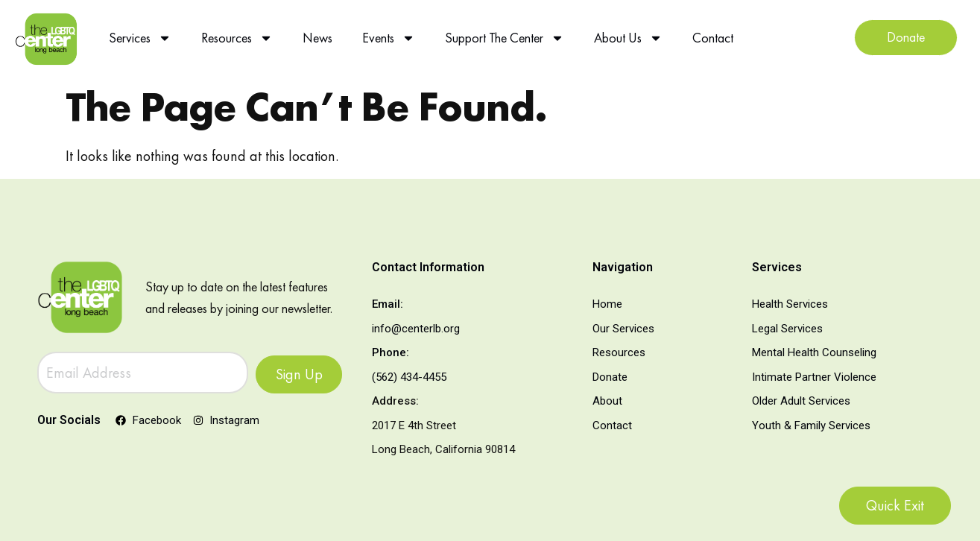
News (317, 38)
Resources (237, 38)
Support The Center (505, 38)
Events (389, 38)
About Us (628, 38)
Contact (713, 38)
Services (140, 38)
